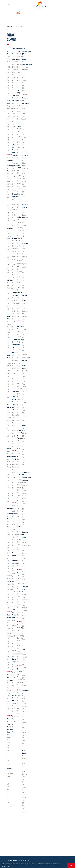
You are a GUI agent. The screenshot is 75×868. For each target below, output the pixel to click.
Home (8, 26)
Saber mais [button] (6, 866)
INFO (13, 26)
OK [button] (71, 865)
